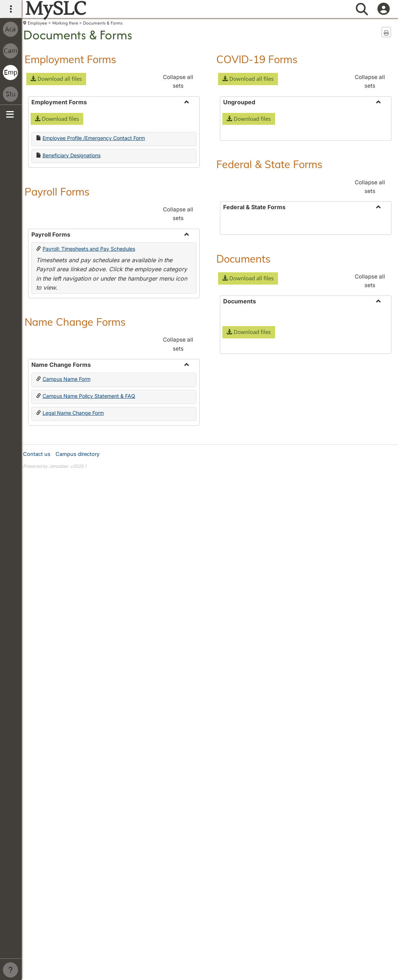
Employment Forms (70, 59)
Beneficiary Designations (72, 155)
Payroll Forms (57, 192)
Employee (37, 23)
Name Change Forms (75, 322)
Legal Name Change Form (73, 413)
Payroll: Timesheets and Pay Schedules (89, 249)
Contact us (37, 706)
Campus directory (78, 706)
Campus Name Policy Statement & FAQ (89, 396)
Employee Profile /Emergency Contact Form (94, 138)
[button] (56, 79)
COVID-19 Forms (257, 59)
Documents (243, 474)
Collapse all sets (178, 81)
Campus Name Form (67, 379)
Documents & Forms (103, 23)
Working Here (65, 23)
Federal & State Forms (269, 272)
